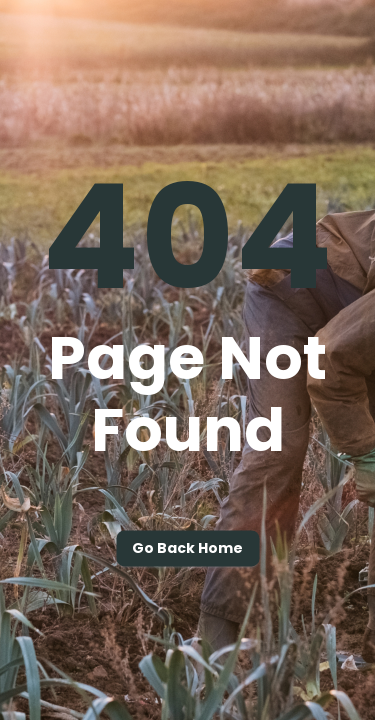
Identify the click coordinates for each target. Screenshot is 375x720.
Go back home (187, 549)
